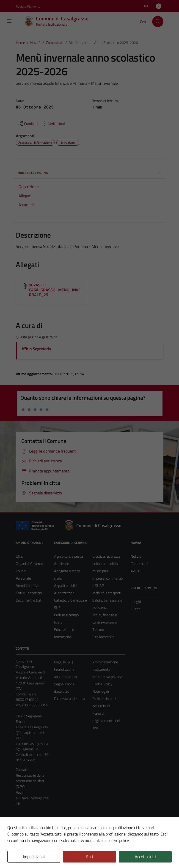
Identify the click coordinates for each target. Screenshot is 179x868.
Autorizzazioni (65, 593)
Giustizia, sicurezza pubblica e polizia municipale (106, 564)
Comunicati (139, 564)
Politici (21, 571)
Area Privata (25, 826)
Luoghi (136, 602)
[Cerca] (158, 22)
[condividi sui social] (28, 124)
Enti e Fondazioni (29, 593)
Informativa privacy (107, 677)
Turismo (98, 629)
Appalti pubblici (66, 586)
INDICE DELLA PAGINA (90, 173)
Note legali (101, 691)
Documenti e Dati (29, 600)
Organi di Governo (29, 564)
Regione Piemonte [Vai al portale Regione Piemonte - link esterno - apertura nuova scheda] (28, 6)
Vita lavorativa (103, 637)
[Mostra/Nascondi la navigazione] (9, 21)
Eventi (136, 609)
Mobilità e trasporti (107, 593)
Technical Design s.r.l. (47, 855)
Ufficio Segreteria (36, 349)
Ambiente (62, 564)
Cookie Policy (102, 684)
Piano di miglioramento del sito (106, 721)
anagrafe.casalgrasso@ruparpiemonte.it (32, 730)
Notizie (136, 556)
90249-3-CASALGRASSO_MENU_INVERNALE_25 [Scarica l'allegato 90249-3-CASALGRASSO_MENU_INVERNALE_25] (55, 290)
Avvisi (135, 571)
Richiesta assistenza (70, 699)
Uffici (20, 556)
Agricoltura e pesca (69, 556)
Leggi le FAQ (64, 662)
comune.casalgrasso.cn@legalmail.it (32, 746)
